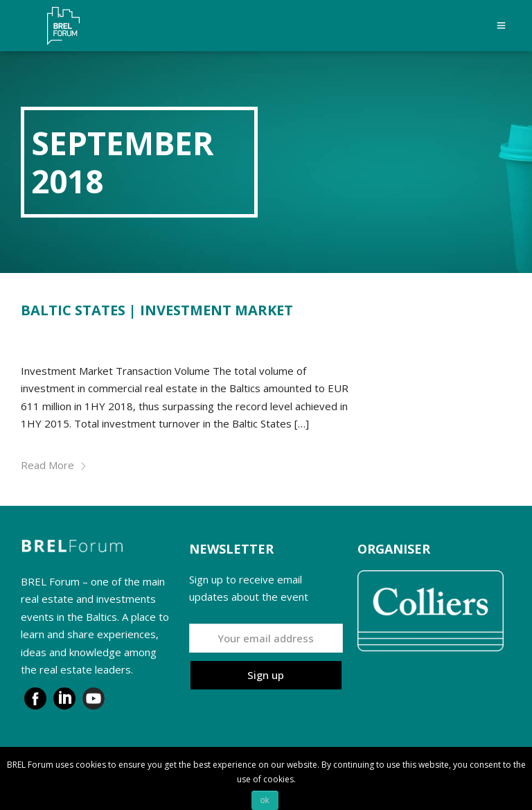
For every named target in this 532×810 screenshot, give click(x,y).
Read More (54, 465)
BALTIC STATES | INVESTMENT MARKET (157, 310)
